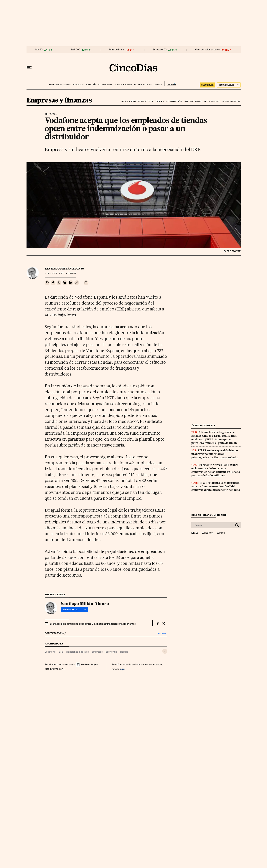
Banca (125, 101)
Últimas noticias (143, 85)
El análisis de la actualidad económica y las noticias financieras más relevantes (93, 624)
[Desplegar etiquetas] (165, 651)
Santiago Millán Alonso (64, 269)
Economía (91, 85)
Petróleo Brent (116, 50)
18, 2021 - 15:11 (64, 273)
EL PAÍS (170, 83)
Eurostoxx (207, 533)
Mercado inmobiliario (196, 101)
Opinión (158, 85)
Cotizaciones (105, 85)
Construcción (174, 101)
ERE (61, 652)
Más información (55, 669)
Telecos (50, 114)
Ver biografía (74, 610)
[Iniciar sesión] (229, 85)
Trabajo (124, 652)
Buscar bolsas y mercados (209, 515)
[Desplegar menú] (29, 68)
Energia (160, 101)
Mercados (78, 85)
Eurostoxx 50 (160, 50)
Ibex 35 (39, 50)
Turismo (215, 101)
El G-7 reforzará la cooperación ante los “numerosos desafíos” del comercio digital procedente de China (216, 486)
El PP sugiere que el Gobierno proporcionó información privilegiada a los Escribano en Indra (215, 454)
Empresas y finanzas (60, 85)
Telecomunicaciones (142, 101)
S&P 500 (75, 50)
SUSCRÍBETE (207, 85)
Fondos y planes (123, 85)
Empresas (97, 652)
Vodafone (50, 652)
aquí (123, 669)
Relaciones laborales (77, 652)
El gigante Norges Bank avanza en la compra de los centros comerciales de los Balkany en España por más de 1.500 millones (216, 470)
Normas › (162, 633)
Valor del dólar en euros (207, 50)
